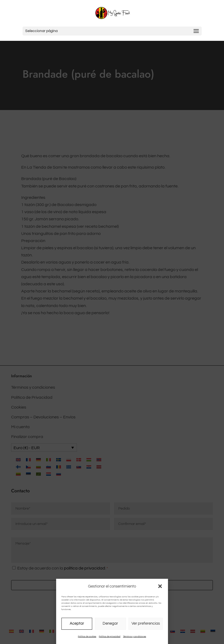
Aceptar (77, 623)
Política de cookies (87, 636)
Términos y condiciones (135, 636)
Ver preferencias (146, 623)
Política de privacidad (110, 636)
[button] (160, 586)
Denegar (110, 623)
